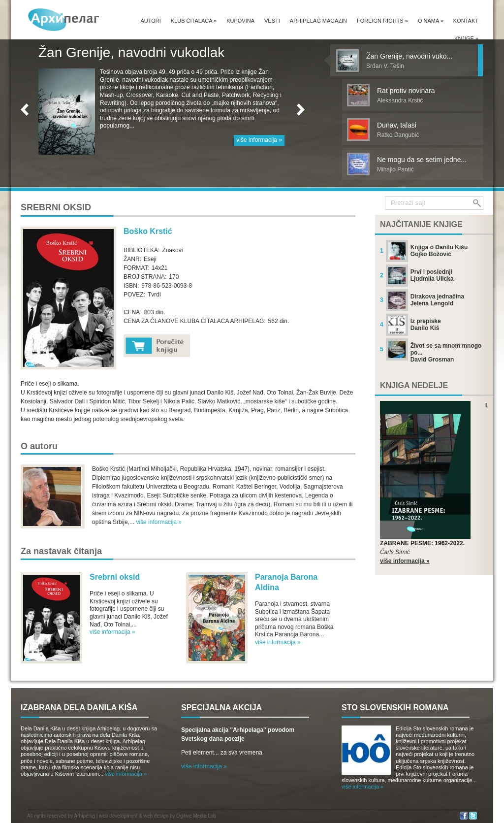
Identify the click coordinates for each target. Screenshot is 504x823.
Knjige (466, 38)
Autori (150, 21)
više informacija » (259, 140)
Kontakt (466, 21)
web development (118, 816)
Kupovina (240, 21)
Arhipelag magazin (318, 21)
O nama (431, 21)
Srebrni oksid (115, 577)
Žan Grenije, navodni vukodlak (131, 52)
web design (156, 816)
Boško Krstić (148, 231)
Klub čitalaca (194, 21)
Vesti (272, 21)
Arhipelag (85, 816)
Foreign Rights (382, 21)
